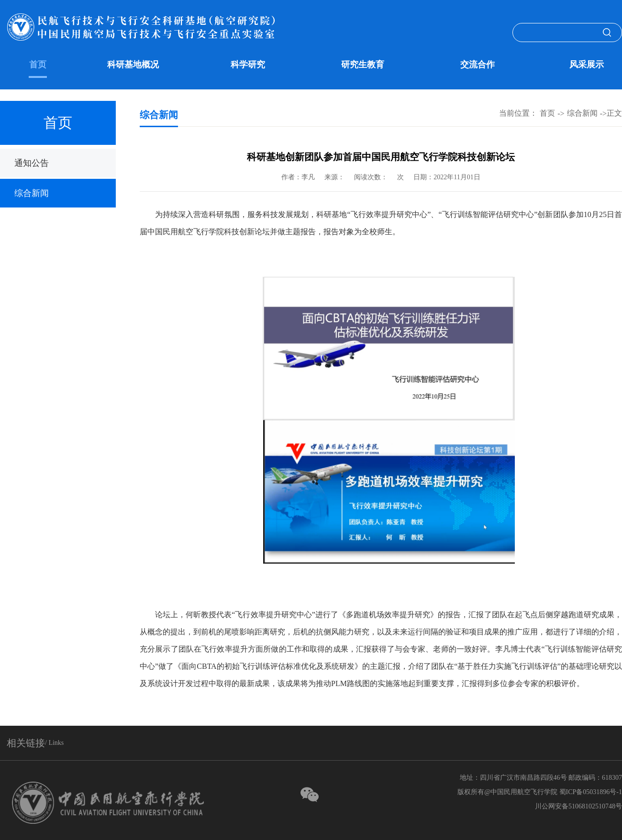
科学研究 (248, 65)
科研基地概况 (133, 65)
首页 (38, 65)
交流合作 (478, 65)
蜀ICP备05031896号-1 (591, 792)
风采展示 (587, 65)
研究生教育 (363, 65)
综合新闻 (32, 193)
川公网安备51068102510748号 (578, 806)
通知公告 (32, 163)
